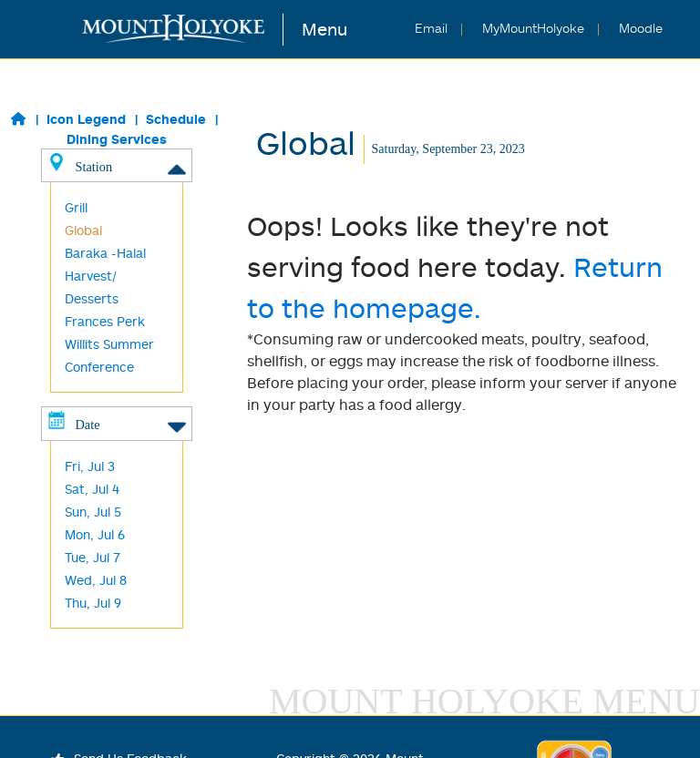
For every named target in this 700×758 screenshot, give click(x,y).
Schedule (176, 119)
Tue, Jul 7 (93, 557)
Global (83, 230)
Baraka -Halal (105, 253)
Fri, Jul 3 (90, 466)
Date (116, 424)
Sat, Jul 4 (92, 489)
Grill (76, 207)
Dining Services (117, 139)
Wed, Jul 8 (96, 580)
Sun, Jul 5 (93, 512)
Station (116, 166)
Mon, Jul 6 (95, 534)
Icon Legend (86, 119)
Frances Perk (105, 321)
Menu (324, 29)
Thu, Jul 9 (93, 603)
